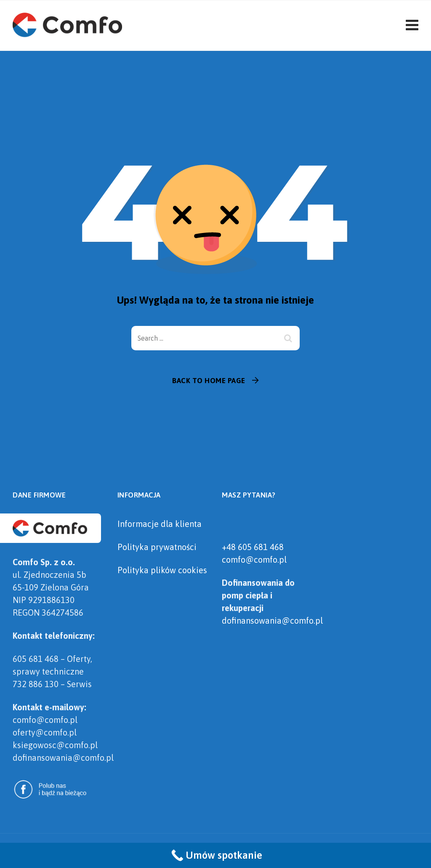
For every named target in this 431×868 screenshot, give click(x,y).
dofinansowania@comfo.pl (272, 621)
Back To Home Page (209, 381)
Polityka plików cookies (162, 570)
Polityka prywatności (157, 547)
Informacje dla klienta (160, 524)
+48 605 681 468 (253, 547)
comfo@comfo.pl (254, 560)
